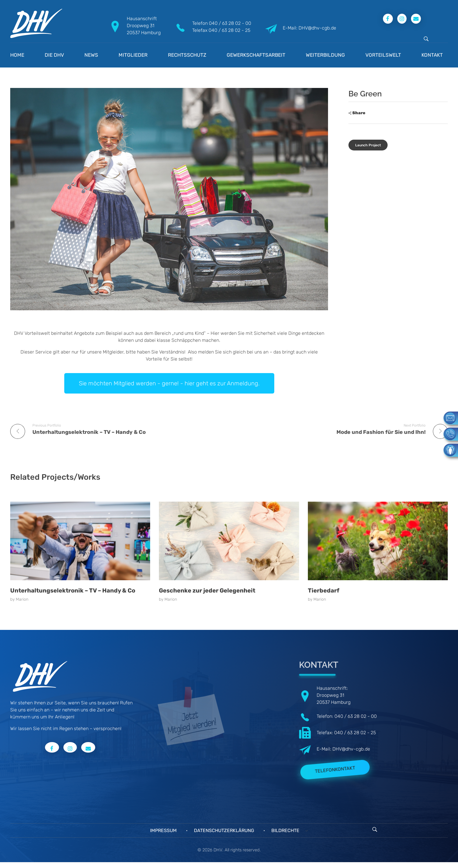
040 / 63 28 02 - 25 (229, 30)
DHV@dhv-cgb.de (351, 749)
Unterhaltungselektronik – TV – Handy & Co (73, 590)
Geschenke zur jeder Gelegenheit (207, 590)
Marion (22, 599)
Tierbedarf (324, 590)
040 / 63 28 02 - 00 (230, 23)
